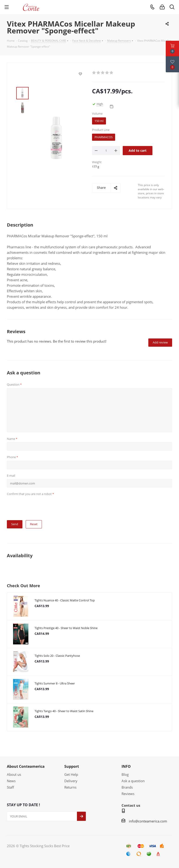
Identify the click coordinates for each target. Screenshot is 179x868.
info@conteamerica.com (148, 821)
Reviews (128, 794)
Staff (10, 787)
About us (14, 774)
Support (72, 766)
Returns (70, 787)
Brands (127, 787)
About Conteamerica (26, 766)
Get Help (71, 774)
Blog (125, 774)
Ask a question (133, 781)
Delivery (71, 781)
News (11, 781)
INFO (126, 766)
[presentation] (42, 506)
